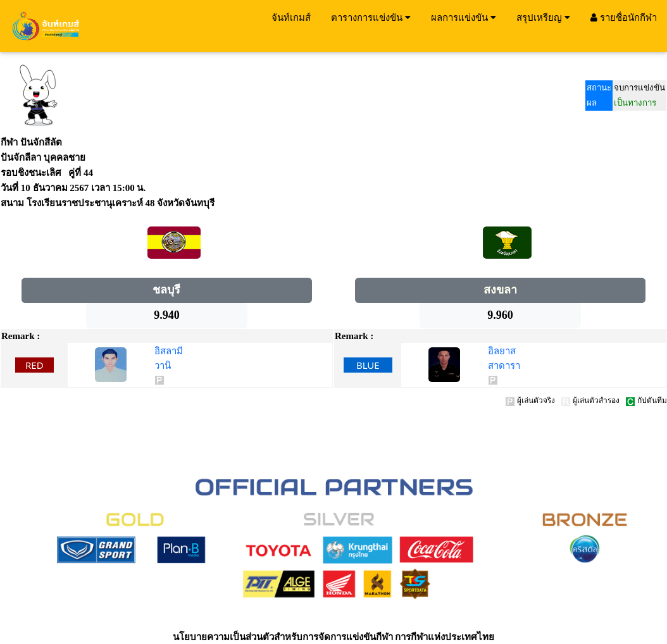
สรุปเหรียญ (543, 17)
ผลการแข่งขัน (464, 17)
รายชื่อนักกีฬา (624, 17)
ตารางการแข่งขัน (371, 17)
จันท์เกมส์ (291, 17)
